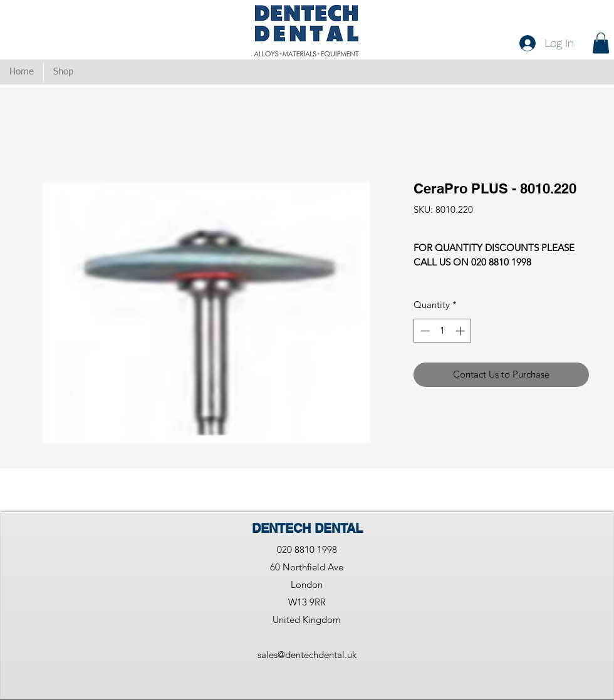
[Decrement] (424, 331)
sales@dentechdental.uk (307, 655)
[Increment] (461, 331)
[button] (601, 43)
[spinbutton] (443, 331)
